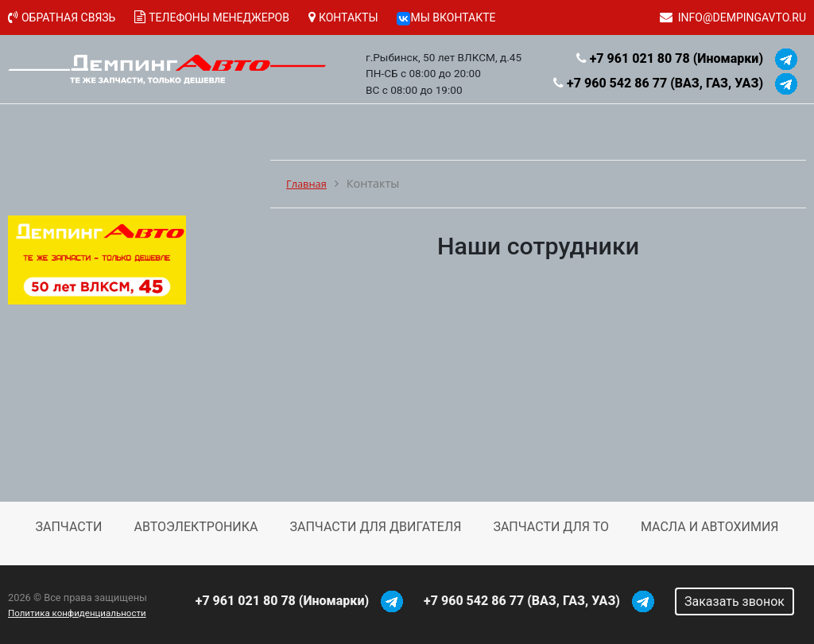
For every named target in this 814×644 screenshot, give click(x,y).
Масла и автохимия (710, 527)
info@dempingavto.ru (742, 17)
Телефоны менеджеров (219, 17)
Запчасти (69, 527)
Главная (306, 184)
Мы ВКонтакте (446, 17)
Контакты (349, 17)
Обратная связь (68, 17)
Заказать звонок (735, 601)
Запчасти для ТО (551, 527)
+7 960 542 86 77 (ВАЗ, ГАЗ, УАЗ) (665, 83)
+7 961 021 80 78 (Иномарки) (676, 58)
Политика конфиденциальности (77, 613)
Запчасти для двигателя (375, 527)
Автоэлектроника (196, 527)
